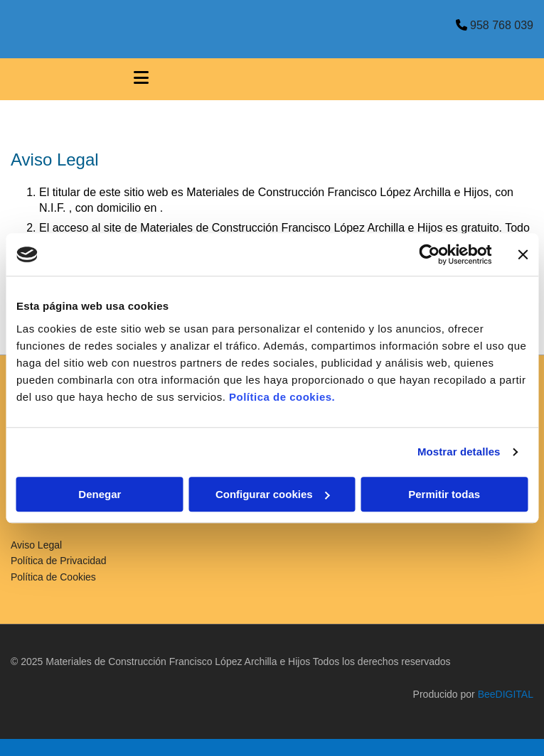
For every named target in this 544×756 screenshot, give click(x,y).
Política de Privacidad (59, 561)
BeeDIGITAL (506, 694)
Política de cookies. (282, 397)
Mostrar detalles (459, 452)
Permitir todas (444, 494)
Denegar (100, 494)
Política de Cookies (53, 577)
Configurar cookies (273, 494)
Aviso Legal (36, 545)
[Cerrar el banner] (523, 254)
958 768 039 (502, 25)
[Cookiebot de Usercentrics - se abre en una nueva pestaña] (429, 254)
